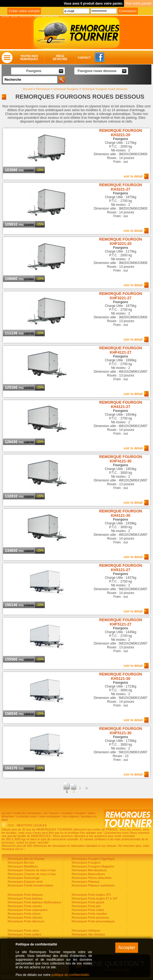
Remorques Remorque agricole (28, 938)
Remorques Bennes (20, 863)
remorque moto (53, 17)
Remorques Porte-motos (87, 910)
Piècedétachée (60, 58)
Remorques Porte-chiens (24, 914)
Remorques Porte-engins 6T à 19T (94, 898)
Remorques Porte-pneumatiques (93, 921)
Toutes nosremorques (29, 58)
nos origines (70, 816)
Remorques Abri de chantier (26, 859)
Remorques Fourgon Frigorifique (93, 859)
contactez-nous (26, 816)
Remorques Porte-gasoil (87, 902)
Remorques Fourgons (86, 863)
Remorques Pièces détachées (91, 878)
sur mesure (51, 813)
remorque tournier (26, 17)
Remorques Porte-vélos (23, 931)
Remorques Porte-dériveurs (25, 921)
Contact (79, 58)
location (81, 813)
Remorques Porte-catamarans (27, 910)
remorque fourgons (66, 89)
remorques (6, 17)
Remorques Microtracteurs (89, 870)
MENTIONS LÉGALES (32, 825)
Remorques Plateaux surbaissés (93, 885)
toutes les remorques (27, 813)
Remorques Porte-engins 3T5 (91, 895)
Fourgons (34, 71)
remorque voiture (40, 17)
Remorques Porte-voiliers (24, 934)
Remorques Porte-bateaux (25, 898)
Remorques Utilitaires (85, 931)
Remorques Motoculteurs (88, 874)
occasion (67, 813)
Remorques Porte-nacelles (89, 914)
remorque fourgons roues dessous (105, 89)
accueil (6, 813)
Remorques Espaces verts (25, 882)
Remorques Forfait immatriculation (30, 885)
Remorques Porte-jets (86, 906)
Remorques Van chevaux (88, 934)
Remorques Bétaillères (22, 866)
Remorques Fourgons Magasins (93, 866)
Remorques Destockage (23, 878)
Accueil (28, 89)
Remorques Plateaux (85, 882)
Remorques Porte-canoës (24, 906)
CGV (11, 825)
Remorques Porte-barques (25, 895)
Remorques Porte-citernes (25, 917)
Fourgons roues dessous (97, 71)
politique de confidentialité (70, 975)
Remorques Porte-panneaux (90, 917)
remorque (14, 17)
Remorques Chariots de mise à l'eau (31, 870)
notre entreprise (50, 816)
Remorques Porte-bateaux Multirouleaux (34, 902)
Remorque (43, 89)
